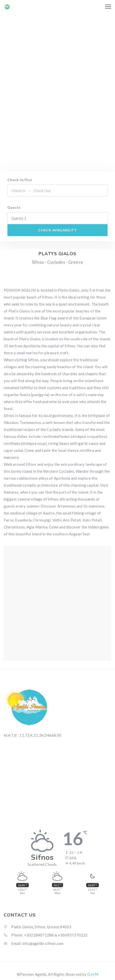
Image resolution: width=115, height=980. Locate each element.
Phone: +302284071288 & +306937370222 (46, 935)
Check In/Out (20, 180)
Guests (14, 207)
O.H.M (93, 974)
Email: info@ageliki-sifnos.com (34, 943)
